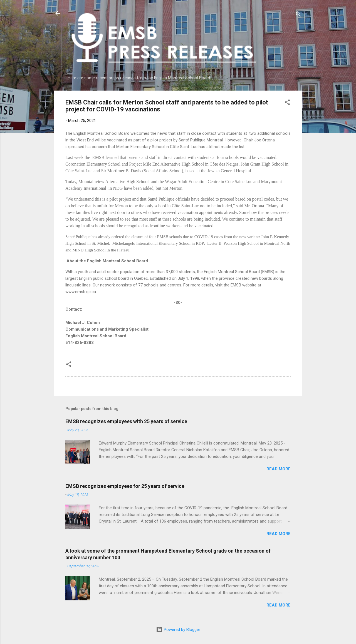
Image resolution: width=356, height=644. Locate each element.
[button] (287, 103)
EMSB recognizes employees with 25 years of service (126, 421)
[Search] (298, 15)
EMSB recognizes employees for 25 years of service (125, 486)
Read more (279, 469)
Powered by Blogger (178, 630)
